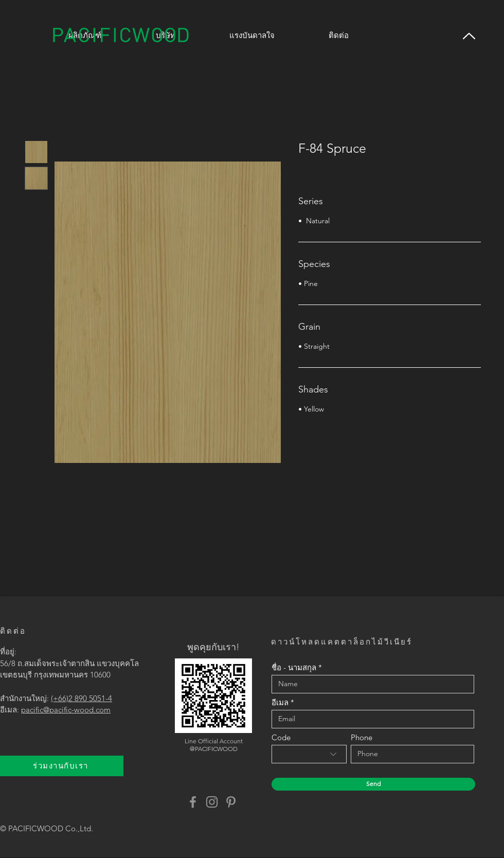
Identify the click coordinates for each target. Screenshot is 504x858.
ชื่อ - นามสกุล (294, 667)
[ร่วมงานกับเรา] (62, 766)
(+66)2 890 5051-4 (82, 698)
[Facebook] (193, 802)
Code (281, 737)
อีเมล (280, 702)
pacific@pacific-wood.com (66, 710)
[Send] (373, 784)
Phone (362, 737)
